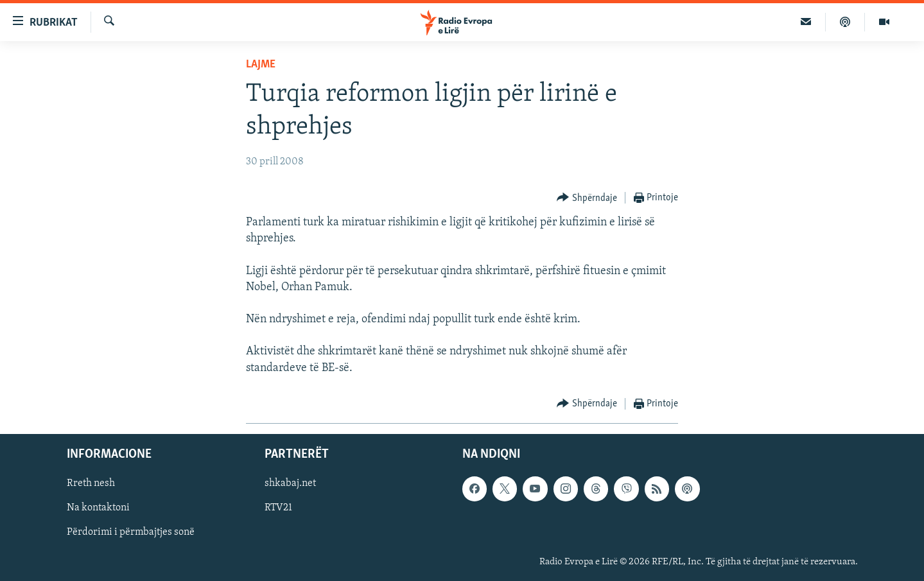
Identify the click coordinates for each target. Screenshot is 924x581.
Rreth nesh (91, 483)
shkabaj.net (290, 483)
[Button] (587, 198)
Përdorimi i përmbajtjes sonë (131, 532)
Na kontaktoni (98, 508)
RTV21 (278, 508)
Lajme (261, 65)
